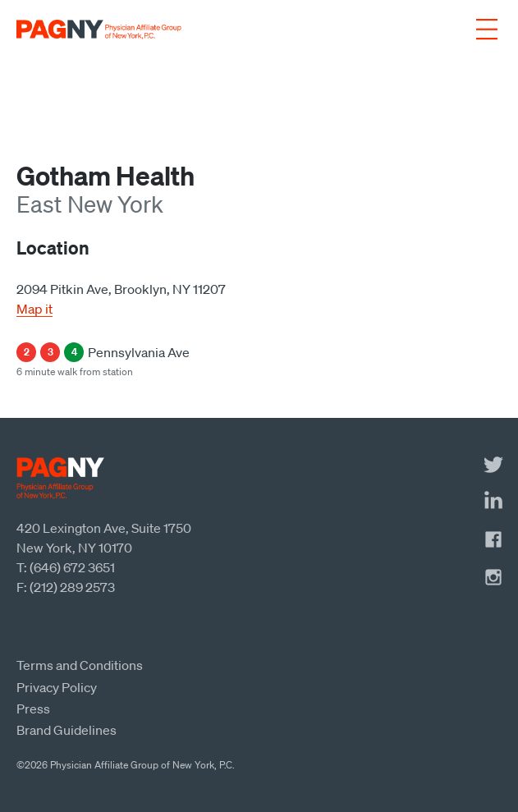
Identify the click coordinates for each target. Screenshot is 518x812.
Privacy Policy (57, 687)
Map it (34, 309)
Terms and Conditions (80, 665)
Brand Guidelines (66, 730)
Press (33, 709)
